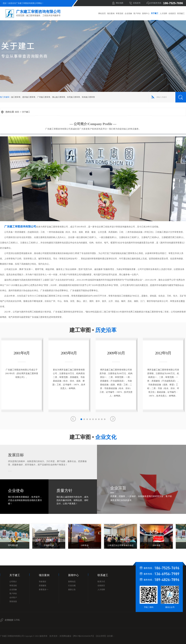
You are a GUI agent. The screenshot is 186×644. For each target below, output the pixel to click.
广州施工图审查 (44, 97)
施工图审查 (16, 97)
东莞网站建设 (65, 636)
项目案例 (111, 13)
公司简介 (13, 582)
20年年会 (155, 545)
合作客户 (13, 598)
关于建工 (155, 13)
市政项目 (43, 582)
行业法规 (72, 586)
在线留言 (172, 13)
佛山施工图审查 (59, 97)
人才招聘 (163, 13)
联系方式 (101, 582)
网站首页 (102, 13)
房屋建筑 (43, 586)
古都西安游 (47, 545)
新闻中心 (146, 13)
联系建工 (181, 13)
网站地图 (120, 3)
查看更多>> (44, 590)
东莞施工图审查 (73, 97)
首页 (17, 112)
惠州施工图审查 (29, 97)
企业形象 (128, 13)
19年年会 (83, 545)
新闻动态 (72, 582)
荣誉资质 (13, 602)
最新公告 (72, 590)
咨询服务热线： (167, 3)
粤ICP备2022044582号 (83, 636)
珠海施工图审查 (88, 97)
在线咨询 (137, 3)
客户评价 (137, 13)
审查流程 (120, 13)
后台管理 (101, 636)
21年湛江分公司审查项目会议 (119, 545)
